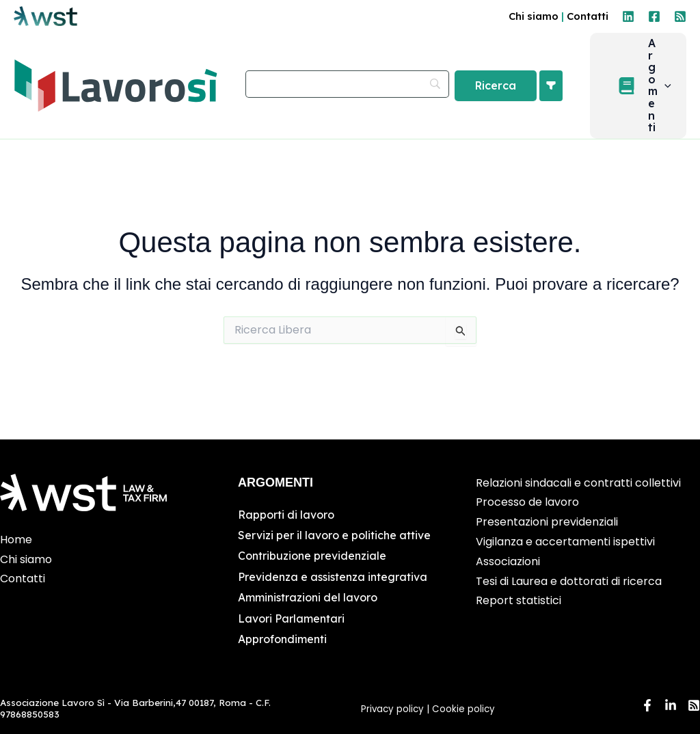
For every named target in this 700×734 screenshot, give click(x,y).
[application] (671, 90)
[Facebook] (654, 16)
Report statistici (519, 601)
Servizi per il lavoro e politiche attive (334, 535)
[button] (644, 90)
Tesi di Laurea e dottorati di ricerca (569, 581)
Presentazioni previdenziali (547, 522)
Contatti (588, 16)
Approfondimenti (282, 639)
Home (16, 540)
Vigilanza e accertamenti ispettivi (565, 542)
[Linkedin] (628, 16)
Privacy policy (392, 709)
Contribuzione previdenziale (312, 556)
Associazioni (508, 561)
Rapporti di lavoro (286, 515)
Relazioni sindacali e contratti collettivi (578, 483)
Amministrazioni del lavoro (308, 597)
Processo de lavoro (527, 503)
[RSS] (680, 16)
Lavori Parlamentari (291, 619)
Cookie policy (465, 709)
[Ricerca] (507, 90)
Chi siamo (534, 16)
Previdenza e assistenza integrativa (333, 577)
